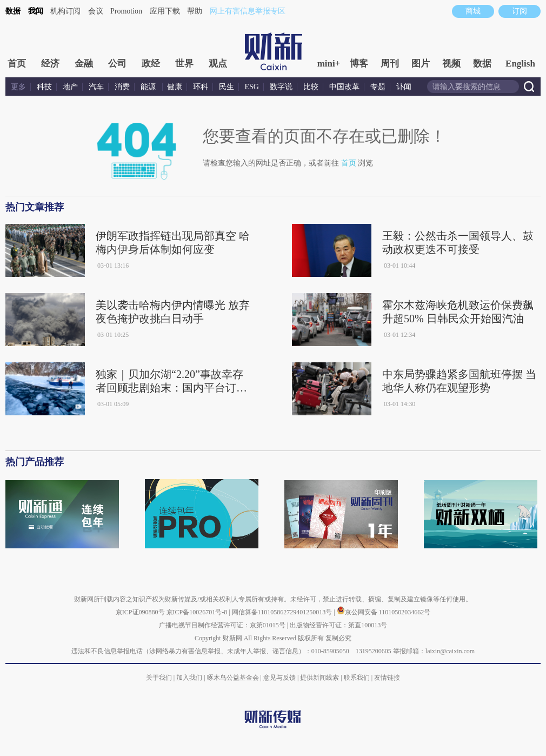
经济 (50, 64)
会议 (96, 11)
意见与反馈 (279, 678)
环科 (201, 87)
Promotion (126, 11)
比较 (311, 87)
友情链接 (387, 678)
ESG (252, 87)
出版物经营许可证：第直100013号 (338, 625)
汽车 (96, 87)
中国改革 (344, 87)
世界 (184, 64)
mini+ (329, 64)
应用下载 (165, 11)
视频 (451, 64)
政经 (151, 64)
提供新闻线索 (319, 678)
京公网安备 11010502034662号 (384, 612)
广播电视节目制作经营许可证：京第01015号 (222, 625)
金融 (84, 64)
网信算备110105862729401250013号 (283, 612)
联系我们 (357, 678)
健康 (175, 87)
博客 (359, 64)
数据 (13, 11)
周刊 (390, 64)
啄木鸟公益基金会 (234, 678)
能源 (149, 87)
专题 (378, 87)
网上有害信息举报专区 (248, 11)
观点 (218, 64)
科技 (44, 87)
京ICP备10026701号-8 (198, 612)
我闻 (36, 11)
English (520, 64)
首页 (17, 64)
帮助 (195, 11)
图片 (421, 64)
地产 (70, 87)
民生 (227, 87)
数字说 (281, 87)
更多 (18, 87)
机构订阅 (65, 11)
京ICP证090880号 (140, 612)
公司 (117, 64)
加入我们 (189, 678)
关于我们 (159, 678)
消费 (122, 87)
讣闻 (404, 87)
